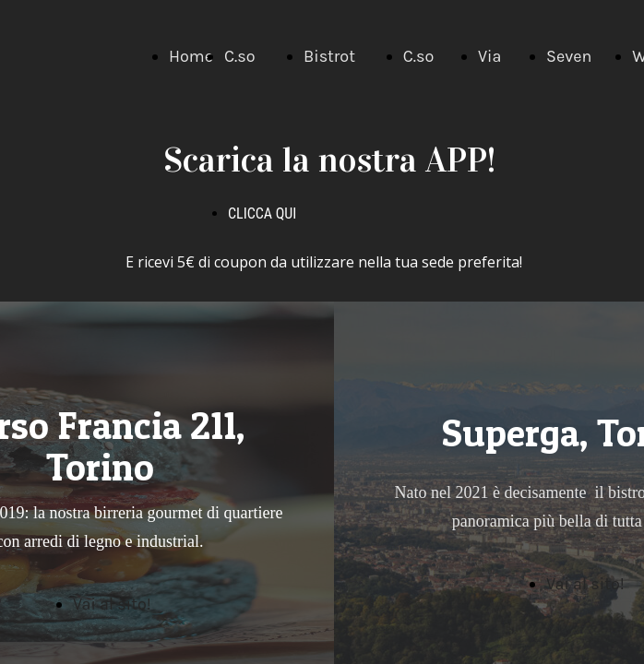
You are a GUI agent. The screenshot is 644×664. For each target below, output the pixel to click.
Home (191, 56)
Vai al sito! (585, 584)
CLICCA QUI (262, 213)
